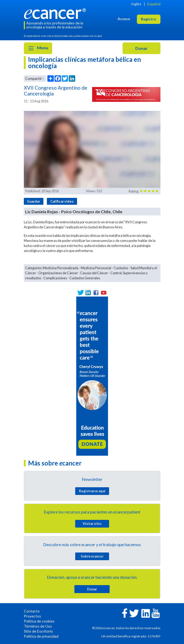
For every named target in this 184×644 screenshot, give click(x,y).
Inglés (136, 4)
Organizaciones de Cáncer (58, 273)
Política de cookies (39, 621)
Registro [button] (149, 19)
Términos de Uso (38, 626)
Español (154, 4)
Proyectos (32, 616)
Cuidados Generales (85, 278)
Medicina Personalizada (61, 268)
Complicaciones (55, 278)
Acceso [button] (124, 19)
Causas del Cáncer (94, 273)
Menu (38, 48)
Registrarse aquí (92, 491)
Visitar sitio (92, 524)
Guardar (33, 201)
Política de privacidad (41, 636)
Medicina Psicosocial (96, 268)
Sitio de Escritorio (38, 631)
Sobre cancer (92, 556)
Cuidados (121, 268)
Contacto (32, 611)
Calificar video (62, 201)
